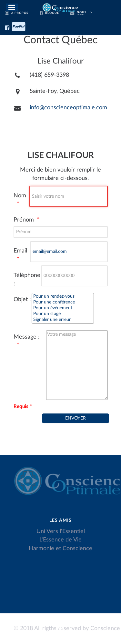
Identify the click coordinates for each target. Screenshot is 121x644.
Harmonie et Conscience (60, 548)
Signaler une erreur (63, 320)
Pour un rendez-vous (63, 297)
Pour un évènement (63, 308)
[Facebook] (8, 27)
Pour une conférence (63, 302)
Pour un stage (63, 314)
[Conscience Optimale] (60, 7)
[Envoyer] (76, 418)
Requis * (23, 406)
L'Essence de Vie (60, 540)
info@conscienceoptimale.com (68, 108)
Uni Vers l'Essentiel (61, 531)
